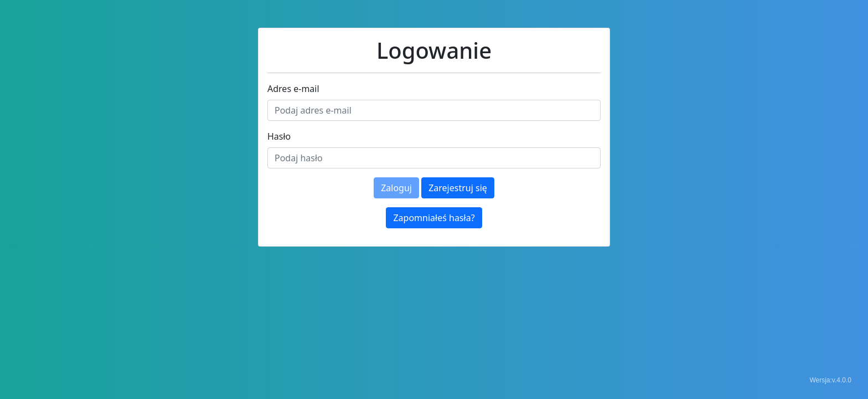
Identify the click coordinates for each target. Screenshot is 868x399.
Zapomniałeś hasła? (434, 218)
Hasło (279, 136)
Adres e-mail (293, 89)
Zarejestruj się (458, 188)
